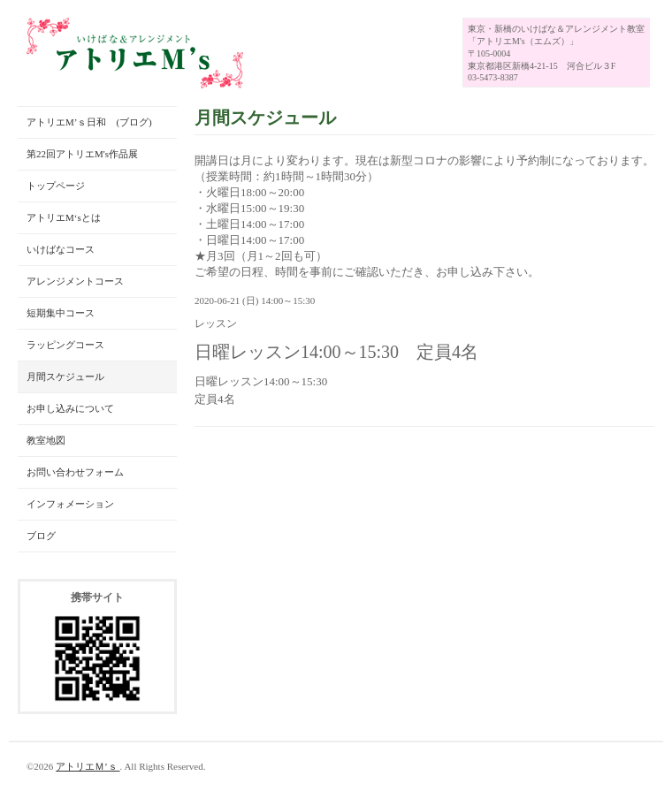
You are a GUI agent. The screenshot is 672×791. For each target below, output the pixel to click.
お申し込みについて (70, 408)
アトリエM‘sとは (64, 217)
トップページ (56, 186)
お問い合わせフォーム (75, 472)
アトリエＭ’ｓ (88, 766)
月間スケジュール (65, 376)
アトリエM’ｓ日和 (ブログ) (89, 122)
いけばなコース (61, 249)
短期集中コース (61, 313)
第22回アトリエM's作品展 (82, 154)
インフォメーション (70, 504)
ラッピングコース (65, 345)
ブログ (41, 536)
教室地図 (46, 440)
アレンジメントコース (75, 281)
